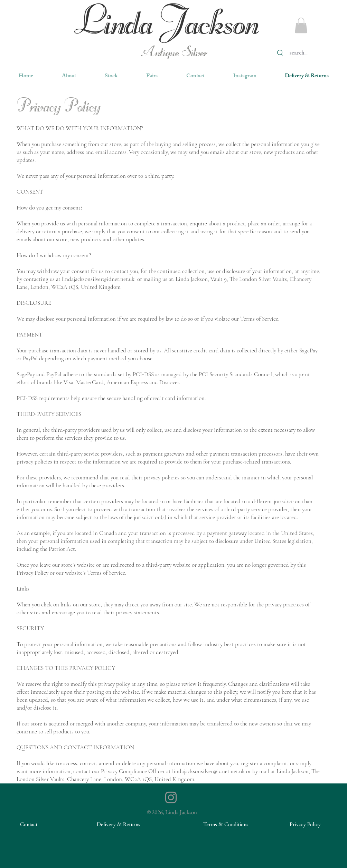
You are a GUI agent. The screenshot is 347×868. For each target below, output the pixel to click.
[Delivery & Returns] (119, 825)
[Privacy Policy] (305, 825)
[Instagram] (171, 797)
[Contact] (29, 825)
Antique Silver (174, 53)
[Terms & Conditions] (226, 825)
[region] (167, 23)
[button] (301, 25)
